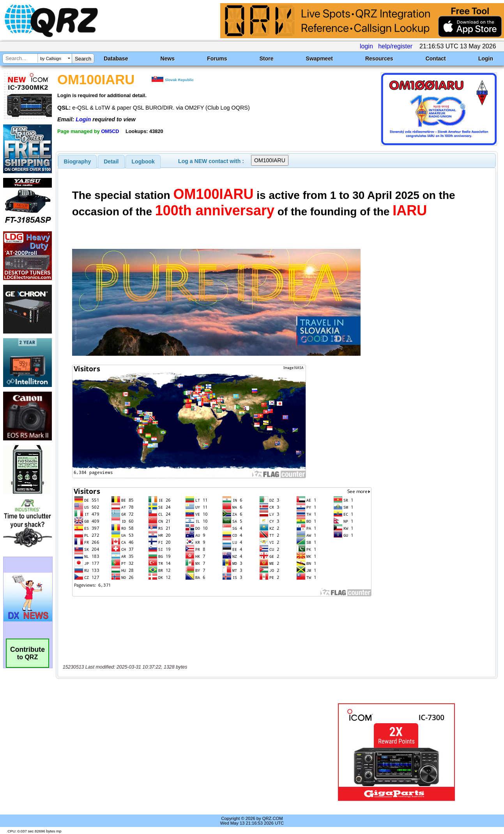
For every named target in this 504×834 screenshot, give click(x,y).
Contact (436, 59)
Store (267, 59)
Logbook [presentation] (143, 161)
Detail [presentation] (111, 161)
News (168, 59)
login (366, 46)
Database (116, 59)
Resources (379, 59)
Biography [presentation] (78, 161)
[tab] (78, 161)
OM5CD (110, 131)
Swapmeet (319, 59)
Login (486, 59)
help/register (395, 46)
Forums (217, 59)
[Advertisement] (182, 752)
